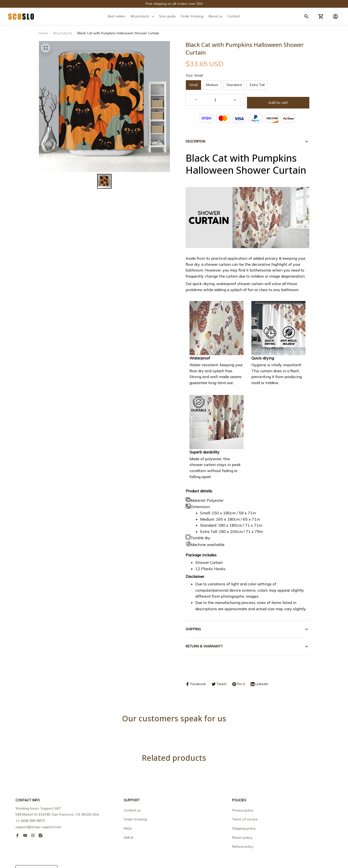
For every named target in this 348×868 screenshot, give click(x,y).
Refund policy (243, 830)
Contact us (132, 793)
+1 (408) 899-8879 (30, 804)
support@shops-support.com (38, 810)
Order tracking (135, 802)
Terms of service (245, 802)
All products (63, 33)
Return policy (242, 821)
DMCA (129, 821)
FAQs (128, 811)
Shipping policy (244, 811)
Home (43, 33)
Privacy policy (243, 793)
